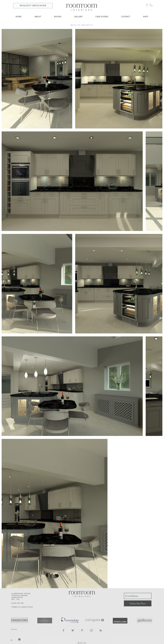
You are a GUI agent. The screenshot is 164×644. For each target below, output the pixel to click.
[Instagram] (91, 630)
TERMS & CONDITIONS (22, 607)
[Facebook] (63, 630)
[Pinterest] (82, 630)
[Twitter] (73, 630)
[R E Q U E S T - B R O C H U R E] (33, 6)
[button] (147, 5)
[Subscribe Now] (138, 603)
